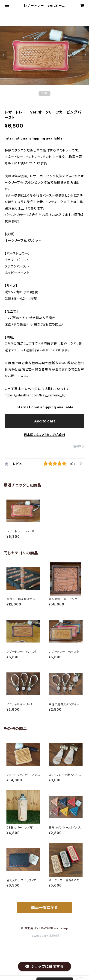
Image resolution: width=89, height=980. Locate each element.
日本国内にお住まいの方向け (44, 435)
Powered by (44, 936)
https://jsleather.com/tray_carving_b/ (35, 395)
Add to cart (45, 421)
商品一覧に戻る (44, 907)
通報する (79, 446)
